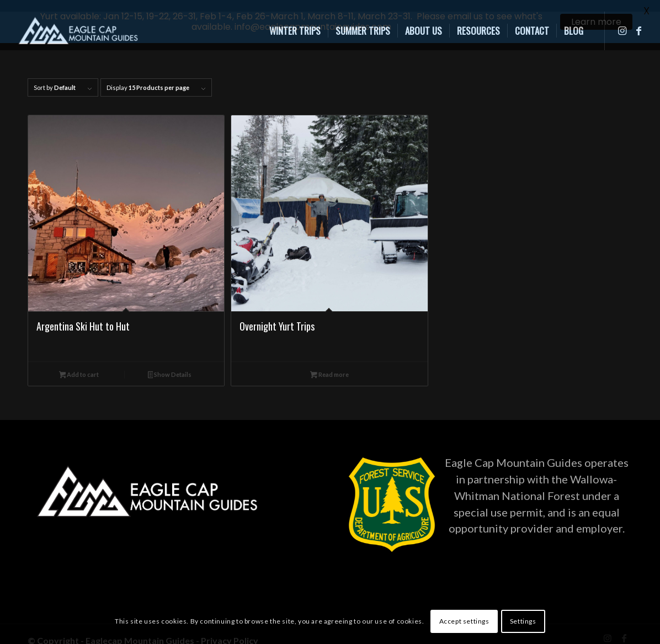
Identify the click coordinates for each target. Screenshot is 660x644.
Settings (523, 621)
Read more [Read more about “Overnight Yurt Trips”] (329, 366)
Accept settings (464, 621)
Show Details (170, 366)
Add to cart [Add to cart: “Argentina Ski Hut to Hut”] (79, 366)
